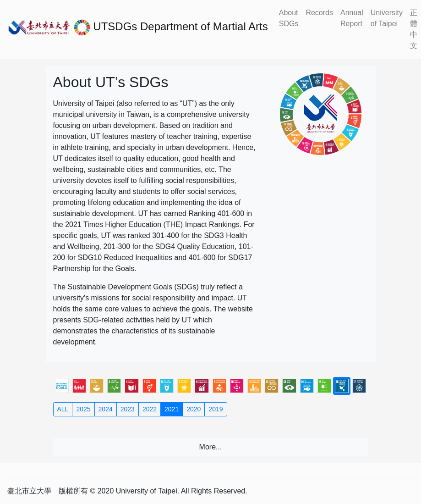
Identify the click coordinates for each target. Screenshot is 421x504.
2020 (194, 409)
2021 (172, 409)
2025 (83, 409)
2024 (106, 409)
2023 (128, 409)
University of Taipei (387, 18)
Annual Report (352, 18)
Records (319, 13)
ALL (63, 409)
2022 (150, 409)
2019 (216, 409)
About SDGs (289, 18)
